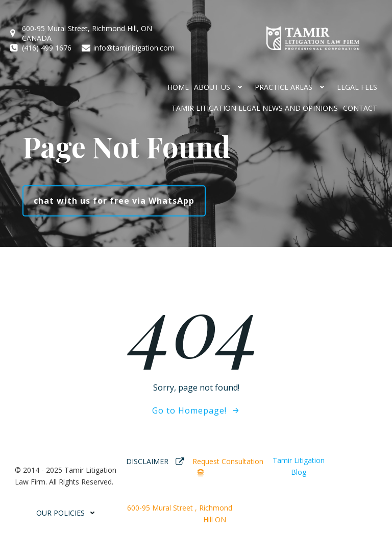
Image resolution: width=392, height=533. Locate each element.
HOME (178, 87)
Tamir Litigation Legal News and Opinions (255, 108)
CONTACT (360, 108)
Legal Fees (357, 87)
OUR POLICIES (68, 513)
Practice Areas (293, 87)
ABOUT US (222, 87)
